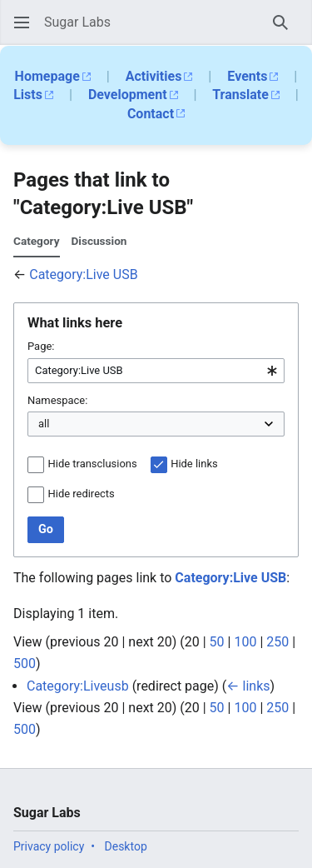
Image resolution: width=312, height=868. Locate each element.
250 (277, 642)
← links (248, 686)
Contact (151, 114)
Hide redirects (82, 494)
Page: (41, 346)
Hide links (194, 464)
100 (245, 642)
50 (217, 642)
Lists (28, 95)
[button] (22, 22)
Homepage (47, 76)
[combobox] (156, 371)
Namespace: (57, 400)
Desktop (126, 846)
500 (25, 663)
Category (37, 241)
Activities (154, 76)
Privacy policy (49, 846)
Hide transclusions (93, 464)
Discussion (99, 241)
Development (128, 95)
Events (247, 76)
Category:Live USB (83, 274)
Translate (240, 95)
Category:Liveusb (78, 686)
